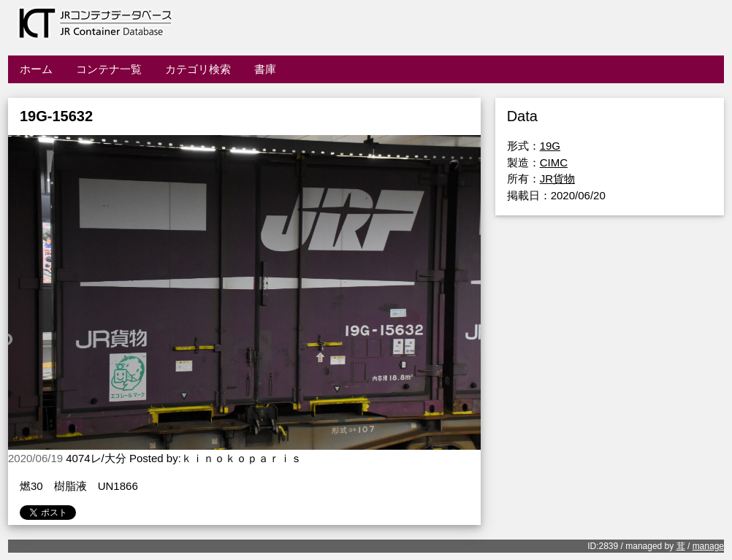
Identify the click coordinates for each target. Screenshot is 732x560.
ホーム (36, 69)
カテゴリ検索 (198, 69)
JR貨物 (557, 179)
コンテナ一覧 (109, 69)
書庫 (265, 69)
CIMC (554, 162)
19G (550, 146)
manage (708, 546)
